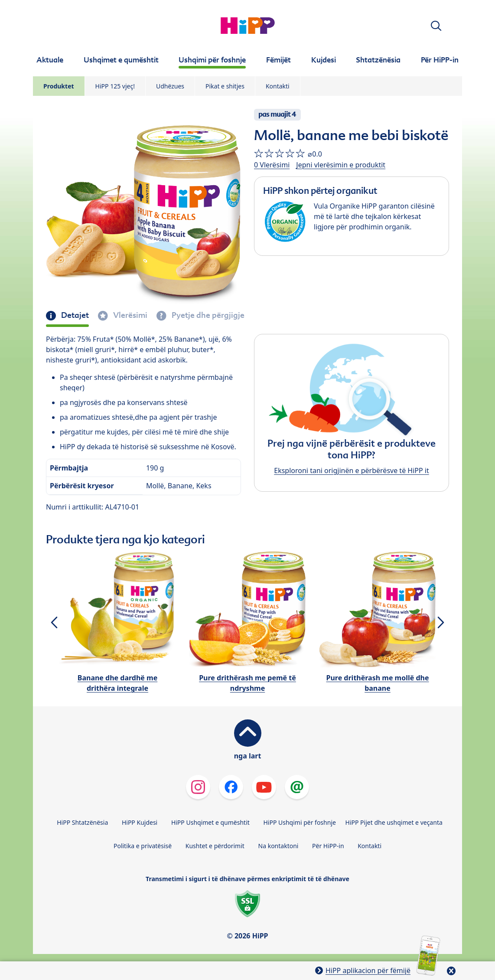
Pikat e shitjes (225, 86)
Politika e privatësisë (143, 846)
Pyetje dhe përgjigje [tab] (207, 315)
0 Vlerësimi (272, 165)
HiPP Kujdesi (140, 822)
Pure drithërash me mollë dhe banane (377, 683)
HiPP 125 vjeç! (115, 86)
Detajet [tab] (74, 315)
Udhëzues (170, 86)
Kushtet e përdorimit (215, 846)
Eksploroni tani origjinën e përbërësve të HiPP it (351, 470)
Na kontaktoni (278, 846)
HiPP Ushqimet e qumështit (210, 822)
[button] (436, 26)
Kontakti (278, 86)
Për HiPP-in (328, 846)
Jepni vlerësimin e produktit (341, 165)
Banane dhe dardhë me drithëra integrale (117, 683)
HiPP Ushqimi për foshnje (299, 822)
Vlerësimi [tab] (129, 315)
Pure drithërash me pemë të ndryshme (247, 683)
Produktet (59, 86)
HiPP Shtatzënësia (82, 822)
